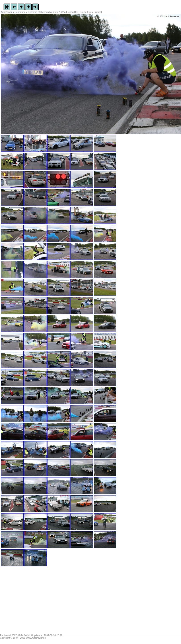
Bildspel (98, 12)
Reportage (20, 12)
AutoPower (6, 12)
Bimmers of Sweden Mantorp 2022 (46, 12)
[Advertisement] (29, 602)
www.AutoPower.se (36, 638)
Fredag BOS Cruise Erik (79, 12)
